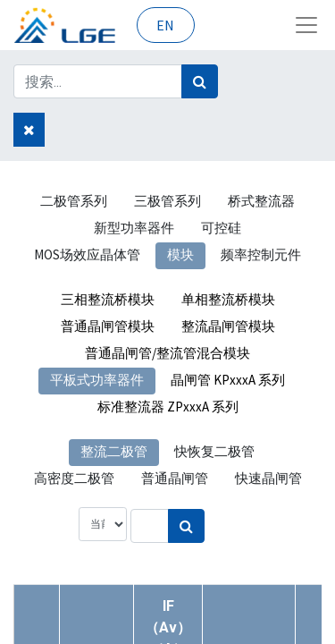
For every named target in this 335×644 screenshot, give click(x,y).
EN (165, 25)
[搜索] (200, 81)
